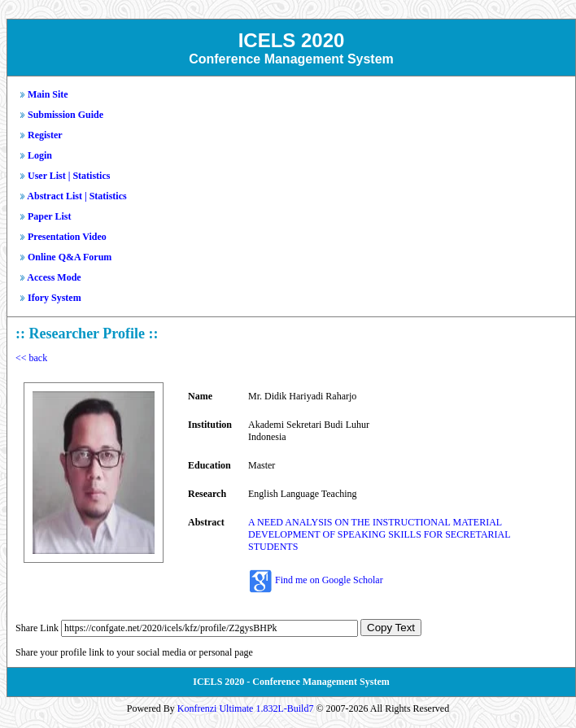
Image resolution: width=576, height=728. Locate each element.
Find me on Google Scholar (329, 580)
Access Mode (54, 277)
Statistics (91, 176)
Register (45, 135)
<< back (31, 358)
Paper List (49, 216)
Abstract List (55, 196)
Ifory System (55, 298)
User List (47, 176)
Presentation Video (67, 237)
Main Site (48, 94)
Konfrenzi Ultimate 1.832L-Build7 (246, 708)
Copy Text (391, 628)
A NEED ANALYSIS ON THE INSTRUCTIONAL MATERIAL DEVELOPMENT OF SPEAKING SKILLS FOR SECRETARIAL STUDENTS (379, 534)
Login (40, 155)
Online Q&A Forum (70, 257)
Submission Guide (65, 115)
